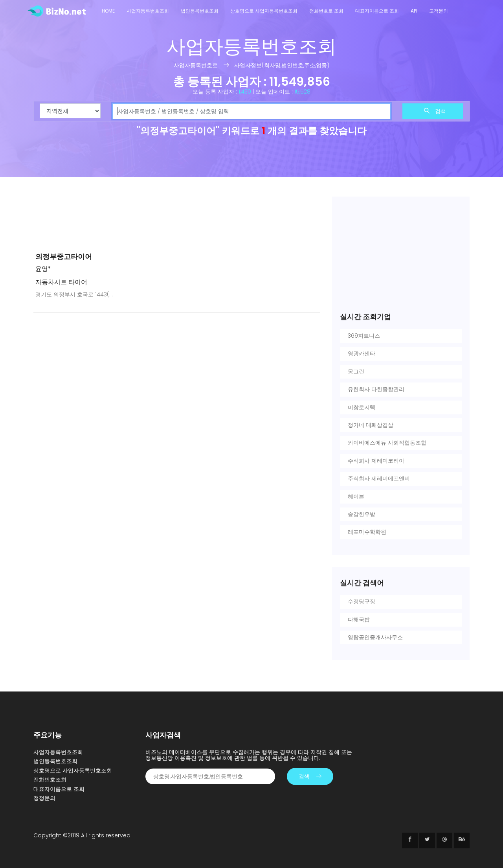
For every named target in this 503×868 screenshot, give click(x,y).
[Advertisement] (177, 217)
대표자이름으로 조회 (377, 11)
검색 (435, 111)
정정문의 (44, 798)
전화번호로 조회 (326, 11)
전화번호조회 (50, 780)
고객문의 (439, 11)
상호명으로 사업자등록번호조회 (264, 11)
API (414, 11)
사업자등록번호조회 (148, 11)
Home (108, 11)
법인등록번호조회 (200, 11)
